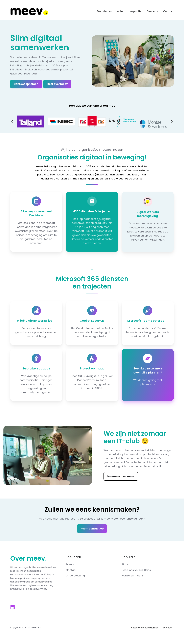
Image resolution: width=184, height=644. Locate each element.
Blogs (125, 564)
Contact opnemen (26, 84)
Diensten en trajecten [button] (111, 11)
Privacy (167, 628)
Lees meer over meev (121, 476)
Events (70, 564)
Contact (168, 11)
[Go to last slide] (12, 122)
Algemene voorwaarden (145, 628)
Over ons (152, 11)
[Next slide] (172, 122)
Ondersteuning (75, 576)
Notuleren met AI (132, 576)
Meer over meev (57, 84)
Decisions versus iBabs (136, 570)
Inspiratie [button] (135, 11)
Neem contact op (92, 529)
